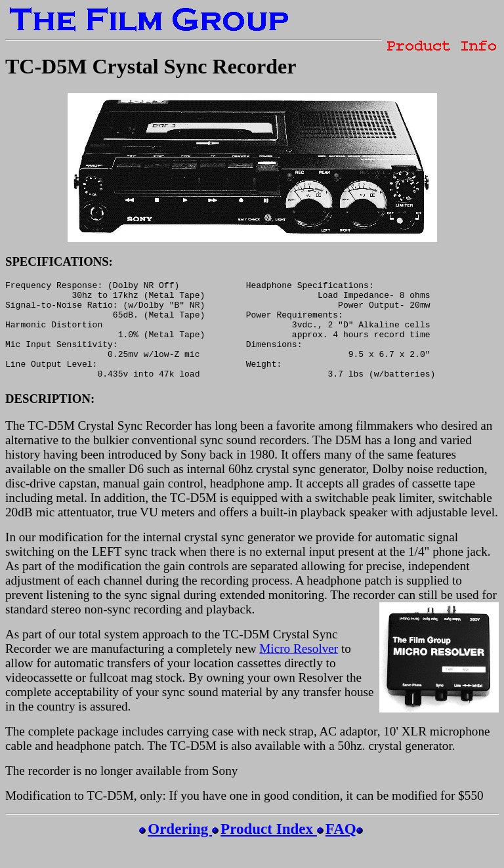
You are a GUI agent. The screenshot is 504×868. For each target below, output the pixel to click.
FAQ (341, 848)
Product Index (269, 848)
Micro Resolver (299, 668)
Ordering (180, 848)
